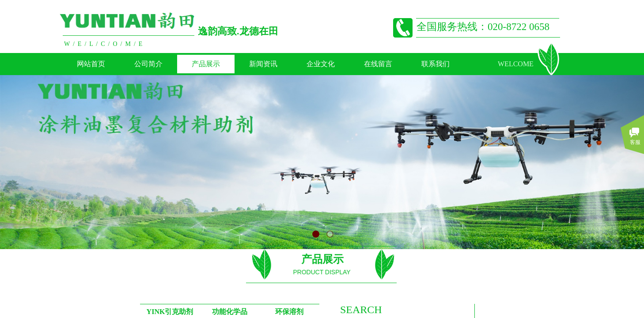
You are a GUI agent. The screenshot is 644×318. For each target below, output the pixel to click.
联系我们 (436, 64)
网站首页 (91, 64)
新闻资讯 (263, 64)
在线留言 (378, 64)
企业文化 (321, 64)
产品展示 (206, 64)
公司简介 (148, 64)
